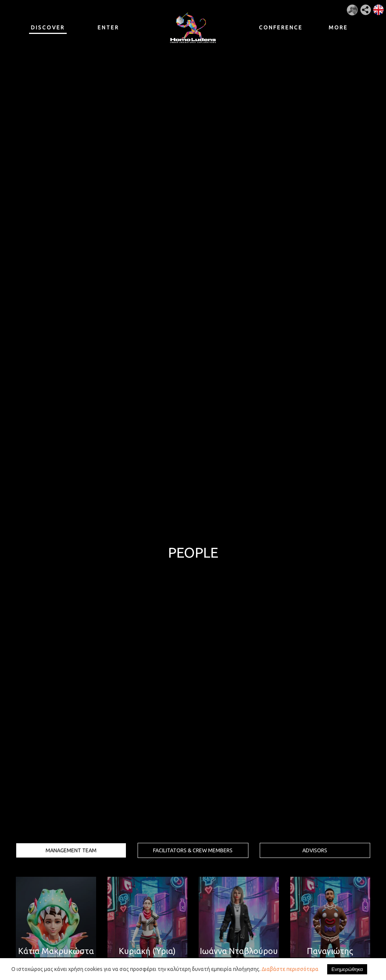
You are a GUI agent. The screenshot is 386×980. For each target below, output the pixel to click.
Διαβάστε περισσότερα (290, 969)
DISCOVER (48, 29)
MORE (338, 28)
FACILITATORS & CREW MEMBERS (193, 850)
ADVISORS (315, 850)
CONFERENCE (278, 28)
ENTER (108, 28)
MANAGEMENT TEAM (71, 850)
